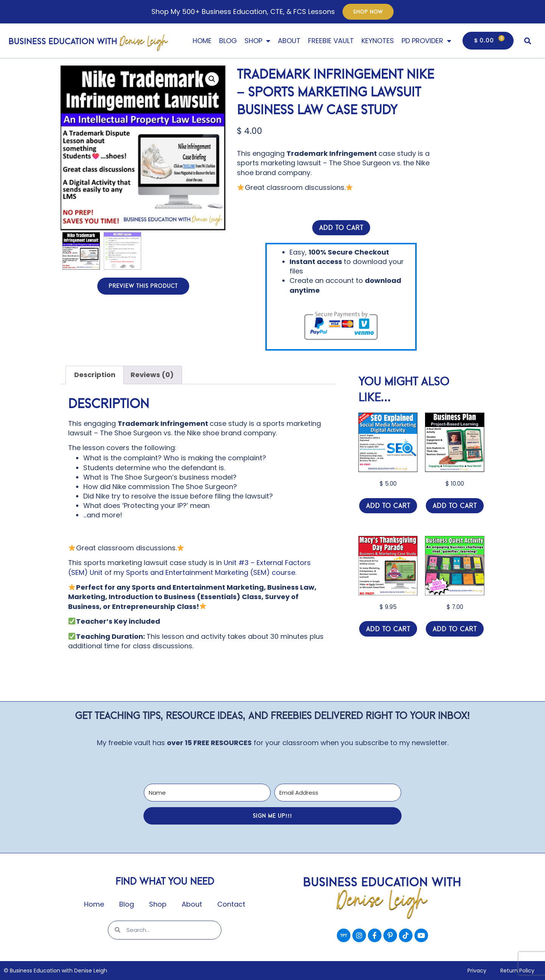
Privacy (475, 971)
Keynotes (378, 41)
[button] (527, 41)
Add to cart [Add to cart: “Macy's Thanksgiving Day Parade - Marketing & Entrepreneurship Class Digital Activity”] (388, 629)
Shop (257, 41)
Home (202, 41)
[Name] (207, 793)
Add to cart (341, 228)
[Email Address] (338, 793)
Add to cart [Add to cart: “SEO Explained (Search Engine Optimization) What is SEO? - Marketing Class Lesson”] (388, 506)
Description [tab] (95, 375)
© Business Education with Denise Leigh (55, 971)
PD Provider (426, 41)
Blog (228, 41)
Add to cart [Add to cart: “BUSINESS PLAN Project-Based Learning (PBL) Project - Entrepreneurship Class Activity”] (455, 506)
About (289, 41)
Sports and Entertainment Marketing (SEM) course (211, 572)
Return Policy (517, 971)
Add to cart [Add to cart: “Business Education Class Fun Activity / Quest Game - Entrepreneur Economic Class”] (455, 629)
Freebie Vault (331, 41)
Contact (231, 904)
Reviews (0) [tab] (152, 375)
